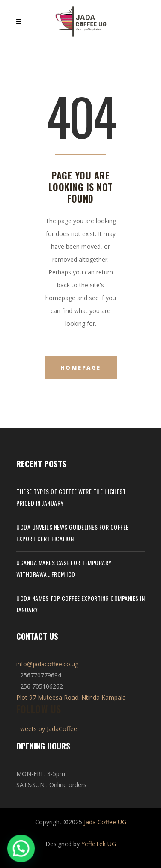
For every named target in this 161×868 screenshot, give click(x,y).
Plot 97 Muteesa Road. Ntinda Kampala (71, 697)
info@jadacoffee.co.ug (47, 664)
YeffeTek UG (99, 844)
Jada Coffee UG (105, 822)
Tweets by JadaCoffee (47, 729)
